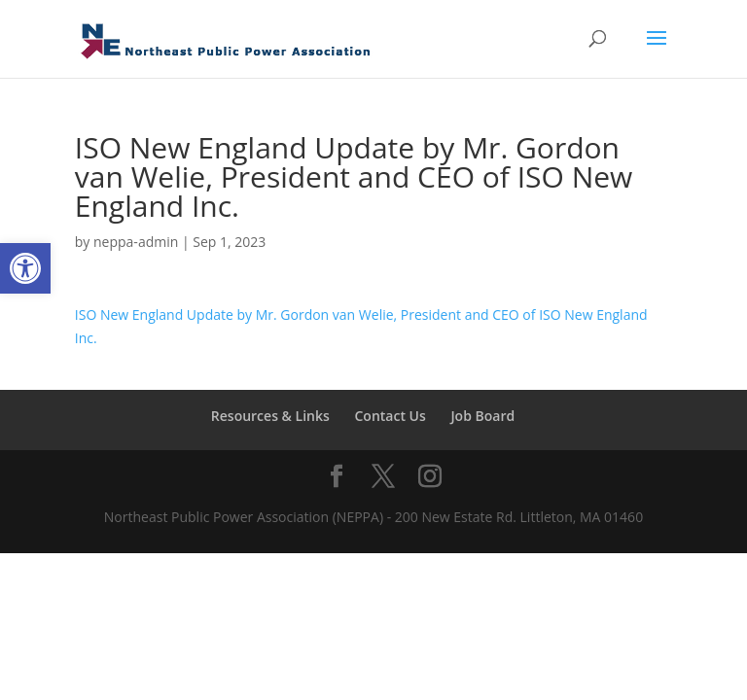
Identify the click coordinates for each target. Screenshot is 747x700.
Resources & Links (270, 416)
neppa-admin (136, 242)
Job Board (482, 416)
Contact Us (390, 416)
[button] (25, 268)
